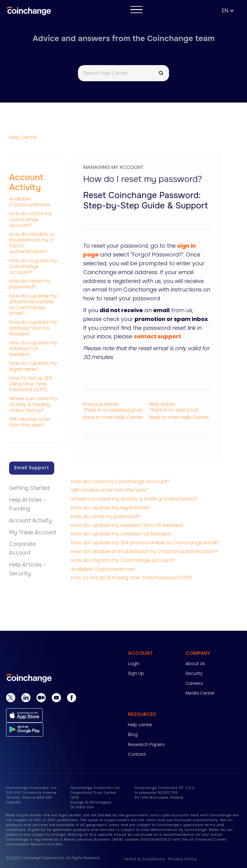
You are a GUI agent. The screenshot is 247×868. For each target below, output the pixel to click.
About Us (195, 664)
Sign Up (136, 673)
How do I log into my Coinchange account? (123, 560)
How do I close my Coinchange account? (120, 481)
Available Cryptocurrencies (103, 569)
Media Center (200, 693)
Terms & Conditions (144, 859)
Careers (194, 683)
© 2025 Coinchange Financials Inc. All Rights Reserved (53, 858)
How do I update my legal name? (110, 508)
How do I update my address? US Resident (121, 534)
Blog (133, 734)
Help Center (23, 137)
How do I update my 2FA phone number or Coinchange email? (145, 543)
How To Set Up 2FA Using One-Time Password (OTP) (132, 578)
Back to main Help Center (113, 417)
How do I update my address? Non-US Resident (127, 525)
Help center (140, 725)
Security (194, 673)
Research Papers (146, 744)
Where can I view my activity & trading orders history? (134, 499)
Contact (137, 754)
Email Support (32, 468)
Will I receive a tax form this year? (110, 490)
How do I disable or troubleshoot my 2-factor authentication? (144, 551)
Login (134, 664)
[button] (231, 11)
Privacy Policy (183, 859)
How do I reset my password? (106, 516)
